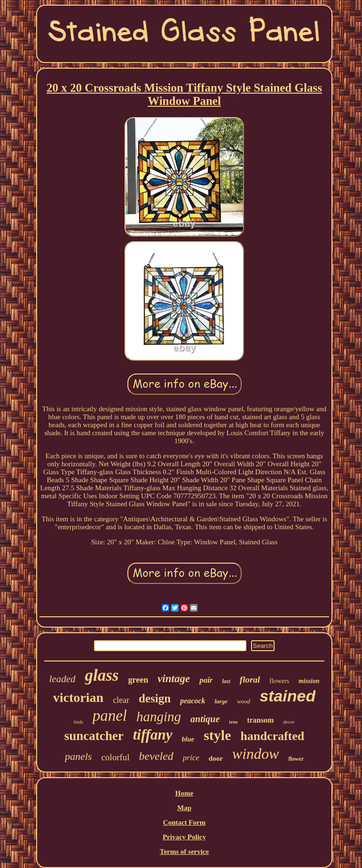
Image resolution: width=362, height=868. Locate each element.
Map (184, 808)
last (226, 681)
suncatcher (94, 736)
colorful (115, 757)
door (216, 758)
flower (296, 759)
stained (287, 696)
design (155, 698)
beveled (156, 756)
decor (289, 722)
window (256, 754)
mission (309, 681)
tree (233, 722)
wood (244, 701)
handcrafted (273, 736)
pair (206, 680)
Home (184, 793)
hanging (159, 717)
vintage (174, 679)
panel (110, 716)
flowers (279, 681)
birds (79, 722)
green (138, 680)
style (217, 735)
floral (250, 680)
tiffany (153, 735)
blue (188, 739)
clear (121, 700)
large (221, 701)
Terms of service (184, 852)
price (191, 758)
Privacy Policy (184, 837)
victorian (78, 697)
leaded (63, 679)
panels (78, 756)
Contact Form (184, 822)
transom (260, 720)
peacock (193, 701)
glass (102, 675)
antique (205, 719)
